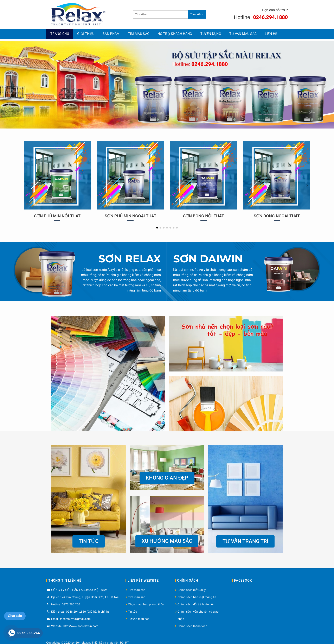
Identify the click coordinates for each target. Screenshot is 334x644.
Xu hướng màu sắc (167, 541)
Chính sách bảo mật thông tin (197, 597)
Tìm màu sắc (137, 590)
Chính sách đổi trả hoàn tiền (196, 604)
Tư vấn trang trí (245, 541)
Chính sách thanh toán (192, 626)
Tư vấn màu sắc (243, 34)
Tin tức (89, 541)
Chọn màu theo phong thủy (146, 604)
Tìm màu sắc (139, 34)
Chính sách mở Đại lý (192, 590)
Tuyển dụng (211, 34)
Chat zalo (15, 616)
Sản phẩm (111, 34)
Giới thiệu (86, 34)
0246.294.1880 (270, 17)
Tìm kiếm (197, 14)
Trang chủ (60, 34)
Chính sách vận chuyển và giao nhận (198, 615)
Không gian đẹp (167, 478)
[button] (157, 228)
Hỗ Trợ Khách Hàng (175, 34)
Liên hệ (271, 34)
